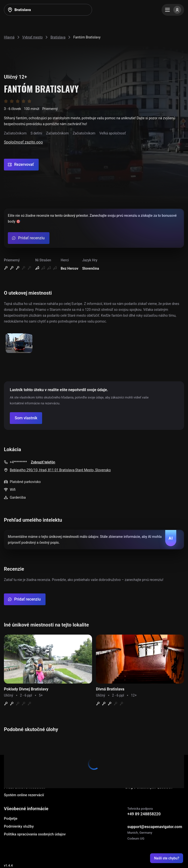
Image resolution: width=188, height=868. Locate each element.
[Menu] (173, 10)
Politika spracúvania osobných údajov (35, 834)
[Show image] (19, 344)
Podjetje (11, 819)
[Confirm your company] (26, 418)
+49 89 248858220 (144, 814)
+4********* (18, 462)
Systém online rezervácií (24, 795)
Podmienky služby (19, 826)
